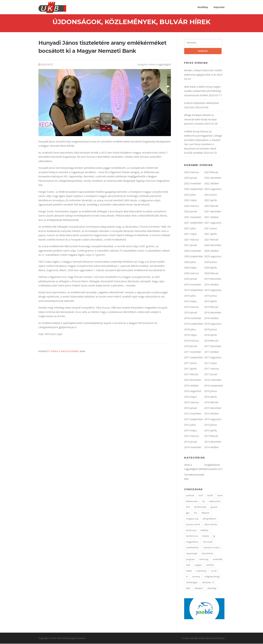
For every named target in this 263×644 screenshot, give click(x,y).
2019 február (211, 307)
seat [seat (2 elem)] (188, 565)
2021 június (211, 229)
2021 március (192, 240)
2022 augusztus (213, 189)
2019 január (191, 313)
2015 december (213, 408)
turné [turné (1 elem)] (214, 571)
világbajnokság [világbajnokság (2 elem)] (212, 577)
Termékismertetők (194, 475)
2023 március (192, 173)
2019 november (193, 285)
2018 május (190, 335)
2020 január (191, 279)
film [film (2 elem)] (188, 507)
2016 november (213, 380)
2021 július (190, 229)
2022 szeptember (194, 189)
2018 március (192, 341)
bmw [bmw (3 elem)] (220, 496)
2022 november (193, 184)
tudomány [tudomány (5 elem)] (201, 571)
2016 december (193, 380)
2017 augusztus (213, 358)
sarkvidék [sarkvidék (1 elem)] (217, 560)
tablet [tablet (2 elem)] (189, 571)
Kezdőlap (203, 7)
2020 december (213, 246)
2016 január (191, 408)
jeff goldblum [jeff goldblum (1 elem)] (209, 519)
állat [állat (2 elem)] (188, 589)
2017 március (212, 369)
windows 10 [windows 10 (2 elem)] (208, 583)
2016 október (191, 386)
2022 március (192, 206)
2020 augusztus (213, 257)
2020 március (192, 274)
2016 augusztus (193, 392)
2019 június (211, 296)
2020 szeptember (194, 257)
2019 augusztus (213, 290)
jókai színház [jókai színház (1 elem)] (211, 525)
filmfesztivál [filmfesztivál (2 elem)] (200, 507)
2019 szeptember (194, 290)
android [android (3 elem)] (190, 496)
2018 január (191, 347)
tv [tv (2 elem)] (187, 577)
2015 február (211, 436)
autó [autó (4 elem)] (201, 496)
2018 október (212, 318)
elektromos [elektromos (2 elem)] (215, 502)
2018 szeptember (194, 324)
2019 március (192, 307)
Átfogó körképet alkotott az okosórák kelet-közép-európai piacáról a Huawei (200, 120)
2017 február (191, 375)
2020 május (190, 268)
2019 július (190, 296)
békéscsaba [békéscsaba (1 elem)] (192, 502)
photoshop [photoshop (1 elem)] (207, 554)
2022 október (212, 184)
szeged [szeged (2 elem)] (198, 565)
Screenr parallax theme (194, 639)
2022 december (213, 178)
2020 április (211, 268)
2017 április (190, 369)
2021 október (212, 217)
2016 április (211, 397)
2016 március (192, 403)
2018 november (193, 318)
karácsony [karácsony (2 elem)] (191, 531)
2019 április (211, 302)
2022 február (211, 206)
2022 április (211, 201)
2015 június (211, 425)
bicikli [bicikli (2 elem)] (210, 496)
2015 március (192, 436)
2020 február (211, 274)
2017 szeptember (194, 358)
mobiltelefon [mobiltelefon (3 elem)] (192, 548)
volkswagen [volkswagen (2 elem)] (192, 583)
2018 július (190, 330)
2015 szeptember (194, 420)
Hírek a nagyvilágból (160, 65)
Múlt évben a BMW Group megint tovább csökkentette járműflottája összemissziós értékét (203, 91)
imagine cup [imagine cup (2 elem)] (192, 519)
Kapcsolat (219, 7)
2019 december (213, 279)
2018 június (211, 330)
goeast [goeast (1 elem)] (214, 507)
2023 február (211, 173)
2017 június (190, 363)
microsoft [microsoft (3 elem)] (208, 542)
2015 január (191, 442)
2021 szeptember (194, 223)
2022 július (190, 195)
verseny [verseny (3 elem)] (196, 577)
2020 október (212, 251)
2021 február (211, 240)
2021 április (211, 234)
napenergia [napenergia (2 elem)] (192, 554)
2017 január (211, 375)
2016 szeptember (214, 386)
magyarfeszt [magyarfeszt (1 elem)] (192, 542)
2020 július (190, 262)
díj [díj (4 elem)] (203, 502)
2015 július (190, 425)
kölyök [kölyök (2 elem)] (206, 536)
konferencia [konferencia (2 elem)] (192, 536)
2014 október (212, 448)
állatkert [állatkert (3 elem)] (199, 589)
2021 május (190, 234)
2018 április (211, 335)
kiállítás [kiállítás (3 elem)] (204, 531)
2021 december (213, 212)
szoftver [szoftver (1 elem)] (210, 565)
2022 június (211, 195)
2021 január (191, 246)
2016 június (211, 392)
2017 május (211, 363)
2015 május (190, 431)
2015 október (212, 414)
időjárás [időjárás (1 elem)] (205, 513)
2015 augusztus (213, 420)
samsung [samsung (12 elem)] (204, 560)
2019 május (190, 302)
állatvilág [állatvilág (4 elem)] (212, 589)
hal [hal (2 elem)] (195, 513)
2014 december (213, 442)
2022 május (190, 201)
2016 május (190, 397)
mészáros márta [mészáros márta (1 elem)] (212, 548)
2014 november (193, 448)
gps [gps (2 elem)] (188, 513)
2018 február (211, 341)
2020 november (193, 251)
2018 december (213, 313)
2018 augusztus (213, 324)
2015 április (211, 431)
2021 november (193, 217)
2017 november (193, 352)
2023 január (191, 178)
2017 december (213, 347)
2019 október (212, 285)
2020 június (211, 262)
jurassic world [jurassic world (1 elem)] (193, 525)
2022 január (191, 212)
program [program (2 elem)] (190, 560)
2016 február (211, 403)
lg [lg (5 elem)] (214, 536)
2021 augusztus (213, 223)
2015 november (193, 414)
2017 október (212, 352)
